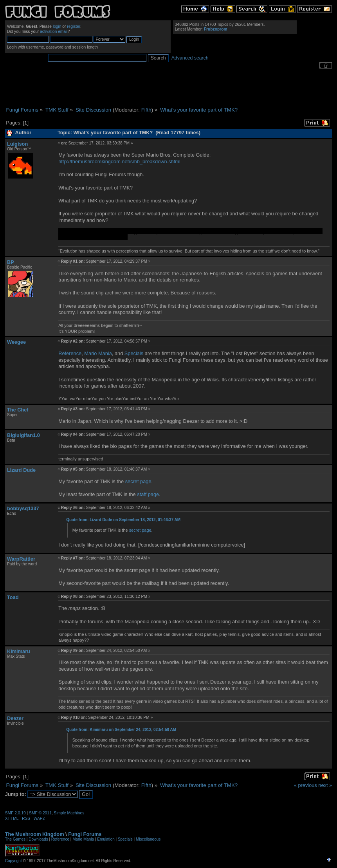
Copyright (14, 861)
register (74, 26)
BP (11, 262)
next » (325, 785)
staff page (148, 494)
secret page (138, 481)
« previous (305, 785)
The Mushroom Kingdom (35, 834)
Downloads (38, 839)
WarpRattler (21, 559)
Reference (70, 353)
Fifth (146, 110)
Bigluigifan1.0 (23, 435)
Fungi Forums (85, 834)
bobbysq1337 (23, 508)
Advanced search (190, 58)
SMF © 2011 (40, 813)
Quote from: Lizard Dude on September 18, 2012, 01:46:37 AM (123, 520)
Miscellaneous (148, 839)
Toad (13, 597)
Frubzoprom (216, 29)
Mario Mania (98, 353)
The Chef (18, 410)
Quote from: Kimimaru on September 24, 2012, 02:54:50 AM (121, 730)
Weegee (16, 342)
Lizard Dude (21, 470)
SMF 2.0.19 (15, 813)
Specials (134, 353)
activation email (54, 32)
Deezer (15, 718)
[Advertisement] (169, 88)
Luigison (17, 144)
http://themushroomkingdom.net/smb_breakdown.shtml (119, 162)
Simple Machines (69, 813)
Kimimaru (19, 651)
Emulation (106, 839)
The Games (15, 839)
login (57, 26)
